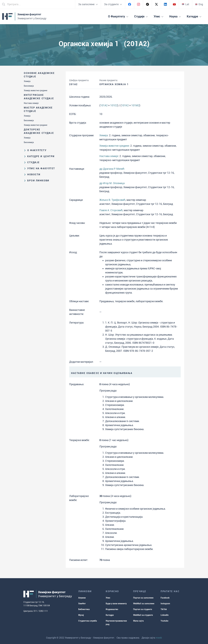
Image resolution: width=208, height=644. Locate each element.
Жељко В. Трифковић (112, 200)
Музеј (81, 615)
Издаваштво (112, 609)
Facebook (165, 598)
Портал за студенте (143, 609)
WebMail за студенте (143, 615)
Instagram (165, 604)
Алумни (82, 598)
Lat (185, 4)
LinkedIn (165, 615)
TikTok (164, 609)
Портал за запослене (143, 598)
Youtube (164, 621)
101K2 (125, 105)
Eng (199, 4)
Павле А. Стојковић (111, 210)
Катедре (110, 615)
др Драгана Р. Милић (112, 169)
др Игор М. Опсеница (112, 183)
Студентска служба (88, 621)
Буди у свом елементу (116, 604)
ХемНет (82, 604)
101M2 (135, 105)
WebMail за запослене (144, 604)
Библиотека (84, 609)
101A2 (104, 105)
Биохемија (29, 86)
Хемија (27, 81)
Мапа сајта (138, 621)
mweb (159, 638)
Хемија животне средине (36, 90)
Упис (108, 598)
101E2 (114, 105)
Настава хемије (31, 103)
